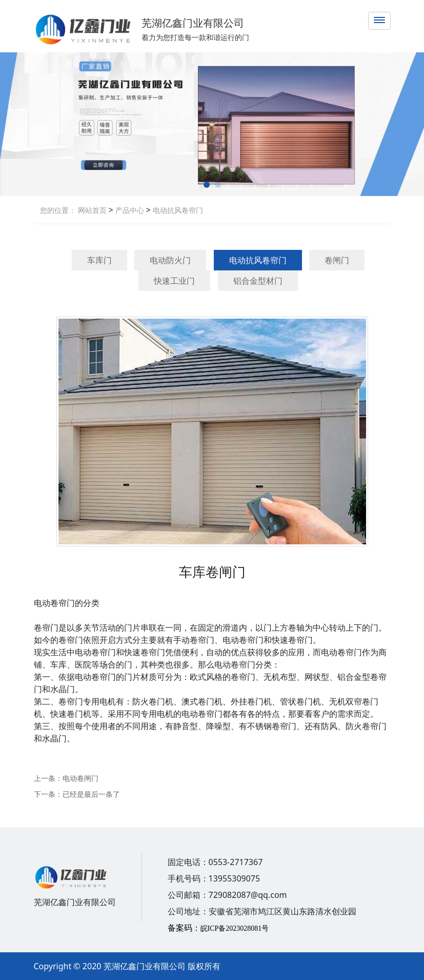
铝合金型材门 (258, 281)
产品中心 (129, 210)
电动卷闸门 (80, 778)
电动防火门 (170, 260)
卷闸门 (337, 260)
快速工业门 (174, 281)
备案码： (218, 928)
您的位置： (58, 210)
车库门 (99, 260)
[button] (207, 185)
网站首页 (92, 210)
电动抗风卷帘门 (177, 210)
